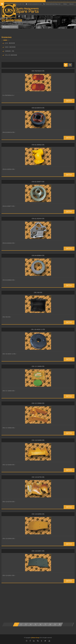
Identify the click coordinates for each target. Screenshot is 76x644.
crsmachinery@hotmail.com (52, 4)
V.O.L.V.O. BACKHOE (11, 55)
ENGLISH (71, 4)
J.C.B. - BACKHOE (10, 43)
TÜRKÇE (65, 4)
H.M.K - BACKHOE (10, 47)
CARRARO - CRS (9, 51)
